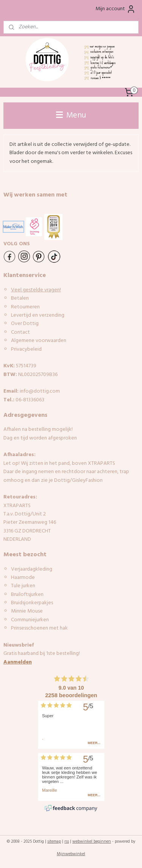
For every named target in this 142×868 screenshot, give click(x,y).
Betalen (20, 298)
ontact (22, 332)
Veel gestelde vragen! (36, 290)
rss (67, 842)
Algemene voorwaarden (39, 341)
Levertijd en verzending (38, 315)
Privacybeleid (26, 349)
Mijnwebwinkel (71, 854)
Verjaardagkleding (32, 569)
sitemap (54, 842)
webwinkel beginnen (92, 842)
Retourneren (25, 307)
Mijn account (115, 9)
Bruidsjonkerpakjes (32, 603)
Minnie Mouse (27, 611)
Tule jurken (23, 586)
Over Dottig (25, 324)
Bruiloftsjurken (27, 595)
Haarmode (23, 578)
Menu (71, 115)
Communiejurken (30, 620)
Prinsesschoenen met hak (39, 628)
